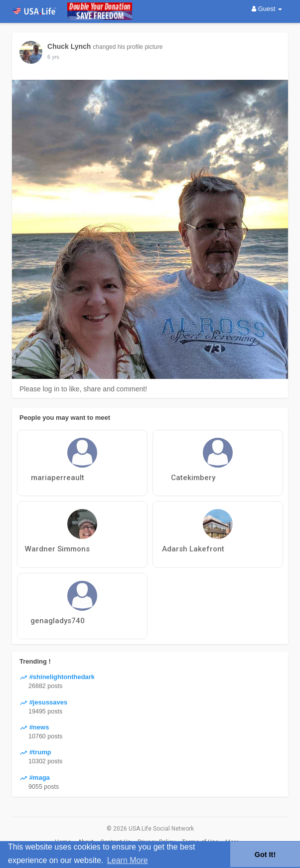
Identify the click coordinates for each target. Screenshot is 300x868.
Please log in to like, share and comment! (83, 389)
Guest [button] (267, 9)
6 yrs (53, 57)
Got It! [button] (265, 855)
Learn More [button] (128, 860)
